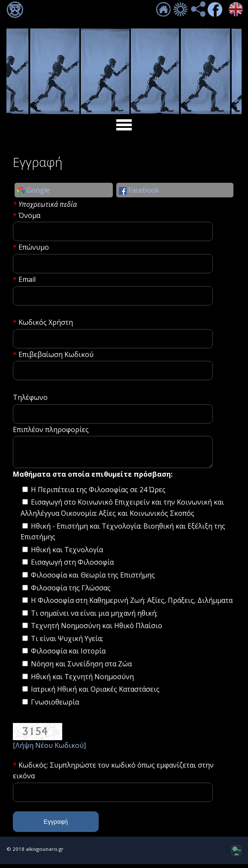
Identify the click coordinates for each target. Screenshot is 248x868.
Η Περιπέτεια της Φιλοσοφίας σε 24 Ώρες (98, 493)
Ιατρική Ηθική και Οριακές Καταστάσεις (95, 693)
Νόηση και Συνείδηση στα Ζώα (81, 668)
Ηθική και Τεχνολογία (67, 553)
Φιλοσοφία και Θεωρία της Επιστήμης (93, 579)
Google (33, 190)
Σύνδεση (15, 10)
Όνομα (29, 215)
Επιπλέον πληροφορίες (51, 429)
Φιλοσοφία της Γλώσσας (71, 592)
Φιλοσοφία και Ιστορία (68, 655)
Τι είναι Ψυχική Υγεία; (67, 642)
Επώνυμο (34, 247)
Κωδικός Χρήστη (46, 322)
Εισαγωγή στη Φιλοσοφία (72, 566)
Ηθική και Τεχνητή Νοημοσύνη (82, 680)
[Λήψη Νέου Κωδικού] (49, 749)
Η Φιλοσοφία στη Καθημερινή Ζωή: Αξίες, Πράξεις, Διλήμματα (132, 604)
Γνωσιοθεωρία (55, 706)
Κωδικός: (34, 769)
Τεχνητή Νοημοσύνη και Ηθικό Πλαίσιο (97, 629)
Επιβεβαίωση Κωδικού (56, 354)
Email (27, 279)
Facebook (139, 190)
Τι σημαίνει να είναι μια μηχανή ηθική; (94, 617)
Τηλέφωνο (30, 397)
